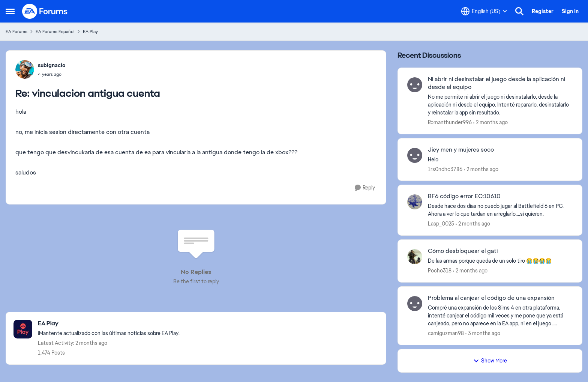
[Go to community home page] (45, 11)
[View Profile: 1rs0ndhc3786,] (415, 155)
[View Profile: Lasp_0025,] (415, 202)
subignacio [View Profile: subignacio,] (52, 65)
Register (543, 11)
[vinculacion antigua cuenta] (52, 74)
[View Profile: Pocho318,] (415, 257)
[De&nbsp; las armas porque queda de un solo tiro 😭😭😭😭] (500, 261)
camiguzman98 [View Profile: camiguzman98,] (446, 333)
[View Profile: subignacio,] (25, 69)
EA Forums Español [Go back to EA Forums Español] (55, 32)
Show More (490, 361)
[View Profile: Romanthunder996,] (415, 85)
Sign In (570, 11)
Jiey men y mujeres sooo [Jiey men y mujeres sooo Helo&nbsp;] (461, 150)
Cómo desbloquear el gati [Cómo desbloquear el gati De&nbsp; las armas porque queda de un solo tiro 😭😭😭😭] (463, 251)
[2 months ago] (490, 123)
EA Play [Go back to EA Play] (90, 32)
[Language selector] (484, 11)
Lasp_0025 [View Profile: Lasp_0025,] (441, 224)
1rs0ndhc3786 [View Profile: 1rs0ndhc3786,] (445, 169)
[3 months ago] (483, 333)
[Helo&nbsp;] (500, 159)
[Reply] (365, 188)
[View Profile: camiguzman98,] (415, 304)
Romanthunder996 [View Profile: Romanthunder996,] (450, 122)
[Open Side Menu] (10, 11)
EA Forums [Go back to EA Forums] (16, 32)
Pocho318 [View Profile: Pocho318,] (440, 271)
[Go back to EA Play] (109, 324)
